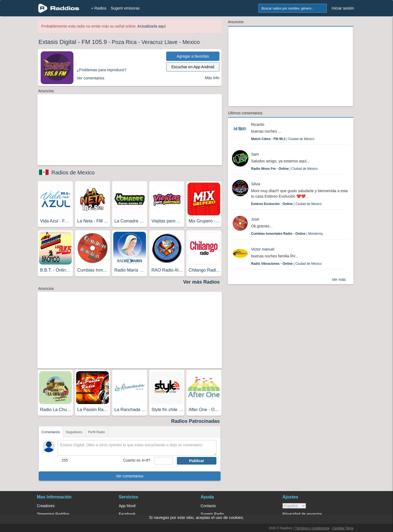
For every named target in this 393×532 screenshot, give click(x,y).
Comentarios (51, 432)
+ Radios (99, 8)
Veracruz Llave (159, 42)
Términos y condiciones (312, 528)
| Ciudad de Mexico (283, 139)
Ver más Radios (201, 282)
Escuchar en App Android (193, 67)
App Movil (127, 506)
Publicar (197, 461)
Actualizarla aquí (152, 26)
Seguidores (74, 432)
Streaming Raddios (53, 514)
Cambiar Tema (343, 528)
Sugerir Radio (212, 514)
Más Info (212, 78)
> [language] (294, 506)
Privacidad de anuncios (302, 514)
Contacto (208, 506)
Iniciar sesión (343, 8)
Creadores (46, 506)
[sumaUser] (163, 461)
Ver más (339, 280)
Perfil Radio (97, 432)
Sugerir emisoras (125, 8)
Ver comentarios (129, 476)
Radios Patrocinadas (195, 421)
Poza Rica (124, 42)
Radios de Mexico (73, 173)
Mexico (191, 42)
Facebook (127, 514)
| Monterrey (287, 234)
